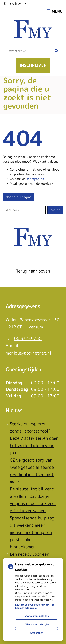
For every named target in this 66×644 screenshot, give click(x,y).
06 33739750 (28, 338)
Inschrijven (33, 65)
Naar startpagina (19, 197)
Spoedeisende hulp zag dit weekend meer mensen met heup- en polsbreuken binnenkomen (32, 532)
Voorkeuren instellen (37, 616)
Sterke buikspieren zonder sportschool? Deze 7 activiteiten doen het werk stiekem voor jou (34, 438)
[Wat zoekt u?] (29, 51)
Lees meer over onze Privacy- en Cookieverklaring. (35, 606)
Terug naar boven (33, 271)
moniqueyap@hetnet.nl (28, 353)
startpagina (35, 179)
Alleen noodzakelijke (37, 624)
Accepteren (37, 633)
